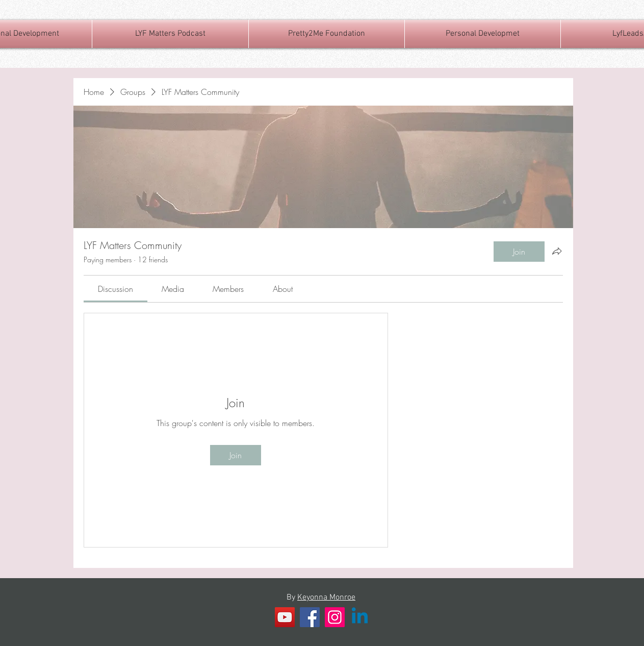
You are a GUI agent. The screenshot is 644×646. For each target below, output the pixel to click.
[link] (115, 289)
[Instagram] (335, 617)
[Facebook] (310, 617)
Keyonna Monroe (326, 598)
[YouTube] (285, 617)
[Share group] (557, 251)
